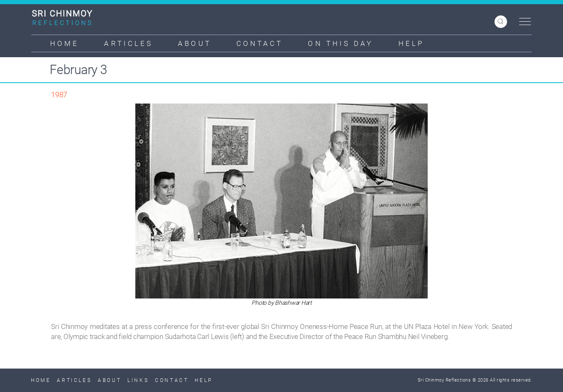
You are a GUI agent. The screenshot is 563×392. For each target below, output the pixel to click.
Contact (260, 43)
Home (65, 43)
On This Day (340, 43)
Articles (128, 43)
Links (138, 380)
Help (411, 43)
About (195, 43)
